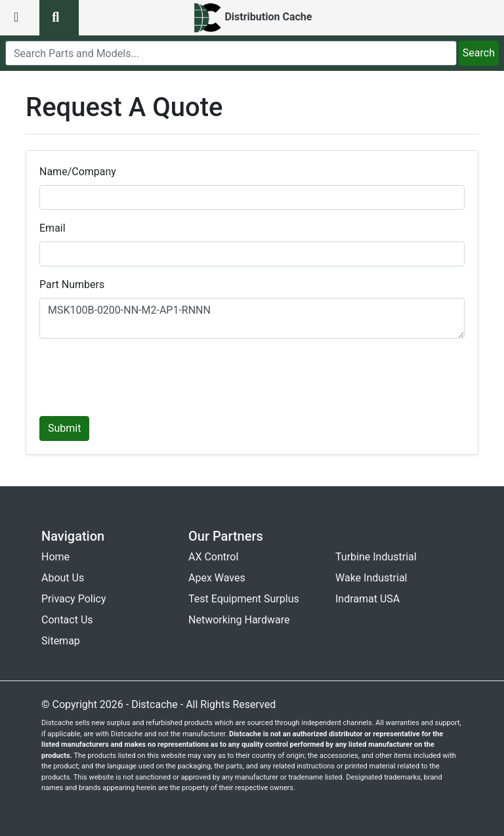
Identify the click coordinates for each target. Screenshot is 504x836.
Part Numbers (72, 284)
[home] (252, 18)
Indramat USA (367, 599)
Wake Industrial (371, 578)
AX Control (213, 557)
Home (55, 557)
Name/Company (78, 172)
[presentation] (139, 375)
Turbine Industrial (376, 557)
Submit (64, 428)
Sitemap (61, 641)
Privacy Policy (74, 599)
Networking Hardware (239, 620)
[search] (231, 53)
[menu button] (20, 18)
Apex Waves (217, 578)
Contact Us (67, 620)
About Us (63, 578)
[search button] (59, 18)
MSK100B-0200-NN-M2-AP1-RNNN (252, 318)
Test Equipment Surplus (244, 599)
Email (52, 228)
